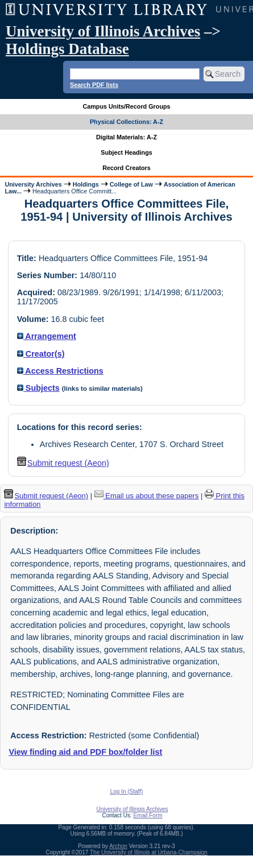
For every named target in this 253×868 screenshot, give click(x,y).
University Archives (33, 184)
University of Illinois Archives (103, 31)
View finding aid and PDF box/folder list (85, 752)
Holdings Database (67, 49)
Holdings (86, 184)
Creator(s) (41, 354)
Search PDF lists (94, 85)
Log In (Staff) (127, 791)
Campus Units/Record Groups (126, 106)
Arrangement (47, 336)
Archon (118, 846)
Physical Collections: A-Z (126, 122)
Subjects (38, 388)
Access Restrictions (60, 371)
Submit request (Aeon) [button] (63, 463)
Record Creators (126, 168)
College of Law (131, 184)
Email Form (148, 815)
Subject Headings (126, 152)
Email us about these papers (147, 496)
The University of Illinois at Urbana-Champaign (149, 852)
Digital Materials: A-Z (126, 137)
